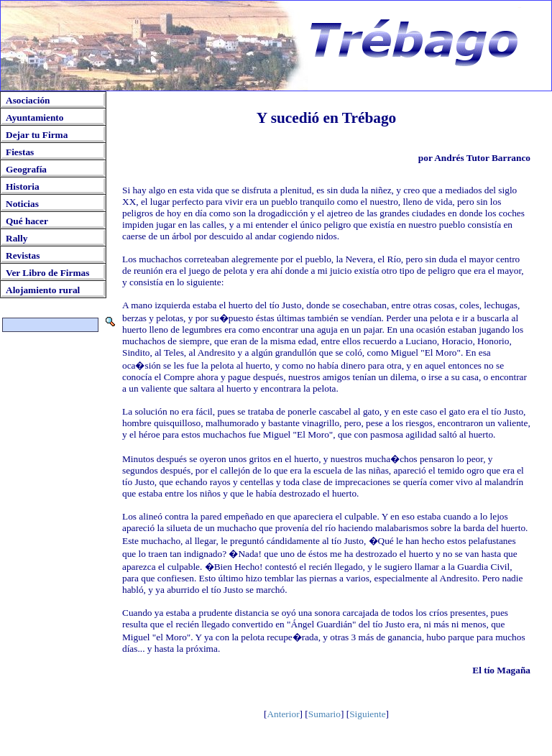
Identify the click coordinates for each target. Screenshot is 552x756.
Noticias (22, 204)
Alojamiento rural (43, 290)
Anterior (283, 714)
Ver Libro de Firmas (47, 273)
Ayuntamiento (34, 117)
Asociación (28, 100)
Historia (23, 186)
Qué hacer (27, 221)
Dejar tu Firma (37, 135)
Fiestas (20, 152)
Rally (17, 238)
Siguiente (367, 714)
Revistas (23, 255)
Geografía (26, 169)
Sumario (325, 714)
